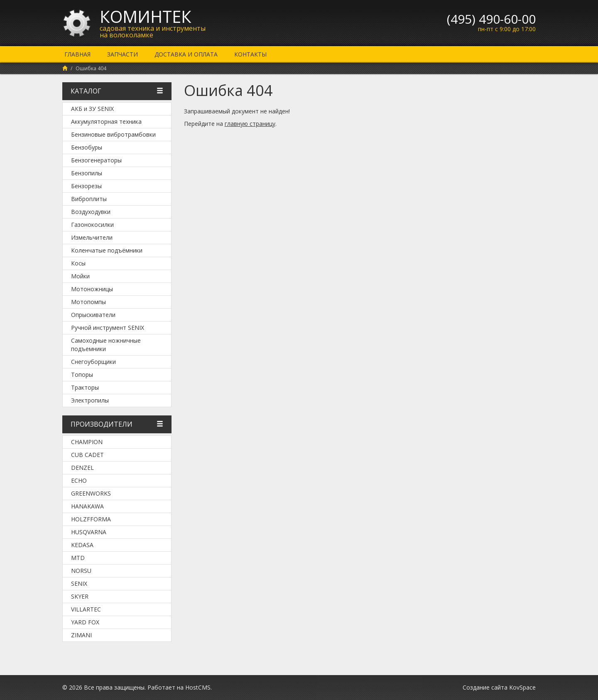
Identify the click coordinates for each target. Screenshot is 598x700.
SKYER (80, 596)
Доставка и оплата (186, 54)
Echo (79, 480)
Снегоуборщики (93, 362)
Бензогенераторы (96, 160)
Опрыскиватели (93, 315)
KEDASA (82, 545)
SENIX (79, 583)
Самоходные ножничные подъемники (106, 345)
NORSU (81, 571)
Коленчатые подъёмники (107, 250)
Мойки (80, 276)
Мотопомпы (88, 302)
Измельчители (92, 237)
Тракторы (85, 387)
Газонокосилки (92, 225)
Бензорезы (86, 186)
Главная (77, 54)
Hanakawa (87, 506)
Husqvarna (89, 532)
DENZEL (82, 468)
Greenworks (91, 493)
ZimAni (81, 635)
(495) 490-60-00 (491, 19)
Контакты (250, 54)
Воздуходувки (91, 212)
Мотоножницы (92, 289)
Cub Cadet (87, 455)
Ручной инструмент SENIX (108, 328)
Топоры (82, 375)
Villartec (86, 609)
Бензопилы (87, 173)
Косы (78, 263)
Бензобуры (87, 147)
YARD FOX (85, 622)
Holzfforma (91, 519)
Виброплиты (89, 199)
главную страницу (250, 124)
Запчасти (123, 54)
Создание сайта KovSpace (499, 687)
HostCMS (198, 687)
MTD (78, 558)
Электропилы (90, 400)
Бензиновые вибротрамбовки (113, 134)
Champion (87, 442)
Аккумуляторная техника (106, 122)
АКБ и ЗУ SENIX (92, 109)
